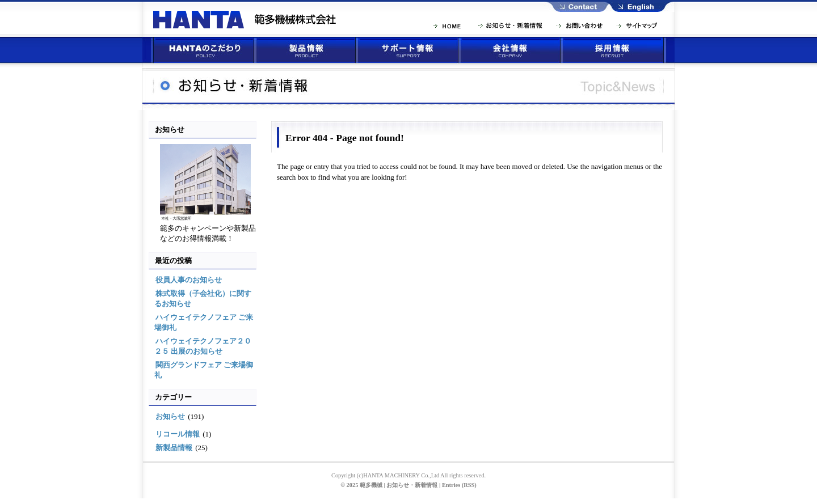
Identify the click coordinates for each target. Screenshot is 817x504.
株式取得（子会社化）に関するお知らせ (203, 298)
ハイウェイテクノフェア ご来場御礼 (204, 322)
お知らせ (170, 416)
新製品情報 (174, 448)
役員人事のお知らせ (189, 280)
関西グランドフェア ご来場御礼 (204, 370)
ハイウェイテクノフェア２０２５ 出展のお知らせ (203, 346)
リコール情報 (178, 434)
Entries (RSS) (459, 485)
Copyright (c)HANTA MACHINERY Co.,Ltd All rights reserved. (408, 475)
